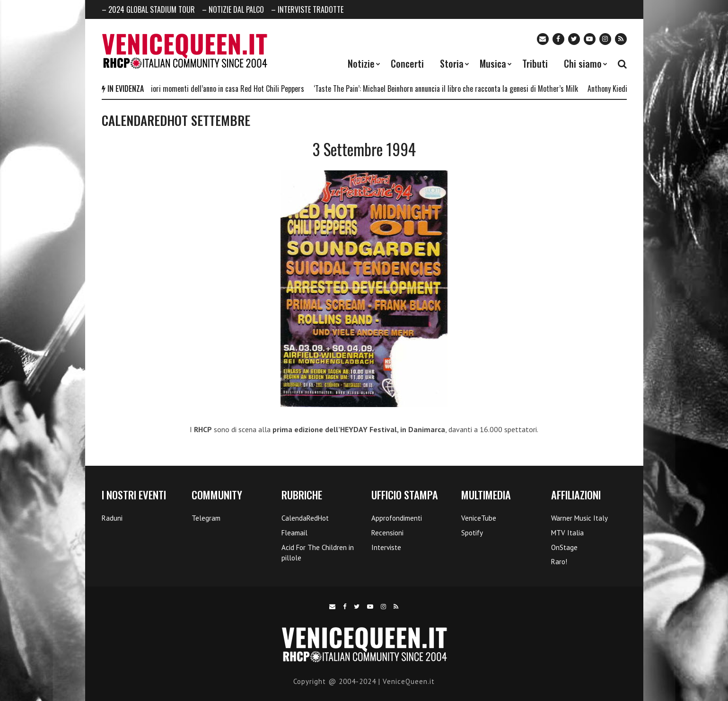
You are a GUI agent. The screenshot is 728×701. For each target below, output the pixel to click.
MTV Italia (567, 533)
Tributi (535, 63)
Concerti (407, 63)
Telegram (206, 518)
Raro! (559, 562)
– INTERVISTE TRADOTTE (307, 9)
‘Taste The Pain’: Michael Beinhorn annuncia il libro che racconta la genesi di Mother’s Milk (449, 89)
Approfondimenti (397, 518)
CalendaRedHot (305, 518)
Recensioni (387, 533)
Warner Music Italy (579, 518)
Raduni (112, 518)
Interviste (386, 547)
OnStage (564, 547)
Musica (493, 63)
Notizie (361, 63)
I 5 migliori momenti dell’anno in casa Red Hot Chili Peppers (219, 89)
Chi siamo (583, 63)
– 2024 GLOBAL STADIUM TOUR (148, 9)
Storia (452, 63)
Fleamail (294, 533)
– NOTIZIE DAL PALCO (233, 9)
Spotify (472, 533)
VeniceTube (479, 518)
